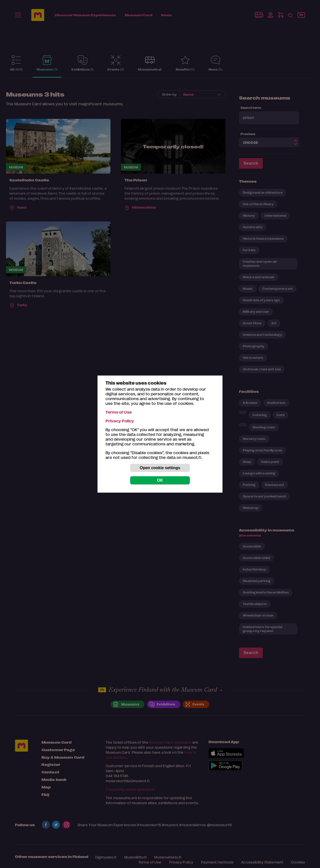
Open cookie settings (160, 468)
